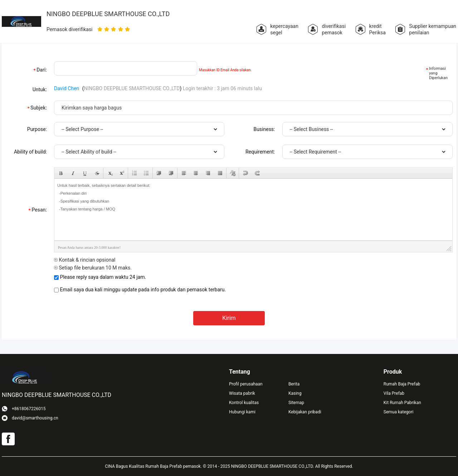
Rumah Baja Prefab (402, 384)
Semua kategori (399, 412)
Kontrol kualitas (244, 403)
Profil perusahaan (246, 384)
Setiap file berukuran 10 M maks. (93, 268)
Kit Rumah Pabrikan (402, 403)
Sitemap (296, 403)
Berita (294, 384)
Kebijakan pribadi (305, 412)
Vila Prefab (394, 393)
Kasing (295, 393)
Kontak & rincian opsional (85, 260)
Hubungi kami (242, 412)
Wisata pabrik (242, 393)
